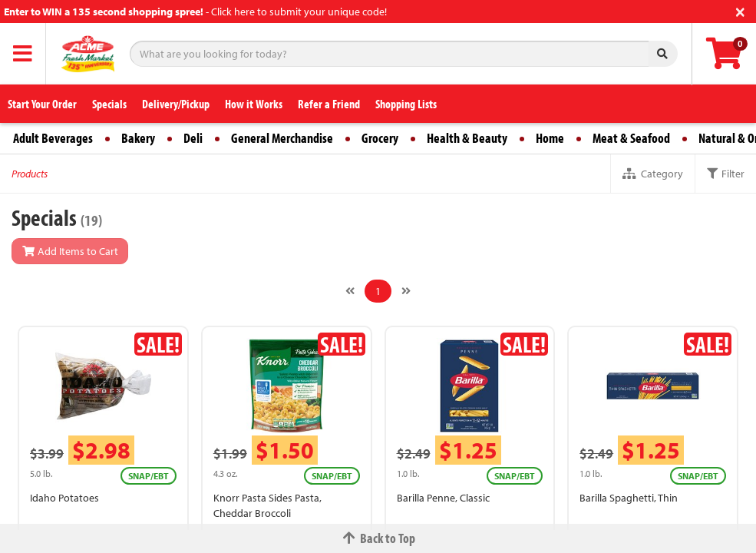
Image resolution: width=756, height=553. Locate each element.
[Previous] (350, 291)
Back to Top (378, 538)
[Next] (406, 291)
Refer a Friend (329, 104)
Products (30, 174)
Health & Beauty (467, 138)
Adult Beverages (53, 138)
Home (550, 138)
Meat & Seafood (631, 138)
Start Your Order (42, 104)
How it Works (254, 104)
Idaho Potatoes (64, 498)
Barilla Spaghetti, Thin (629, 498)
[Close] (740, 10)
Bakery (138, 138)
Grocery (380, 138)
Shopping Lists (406, 104)
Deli (193, 138)
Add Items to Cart (70, 251)
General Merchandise (282, 138)
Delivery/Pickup (176, 104)
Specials (109, 104)
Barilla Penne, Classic (443, 498)
